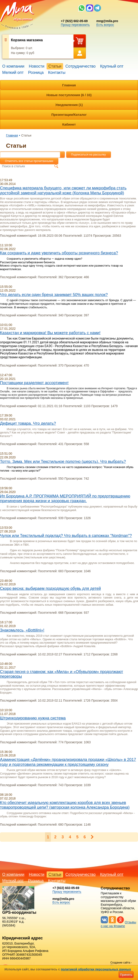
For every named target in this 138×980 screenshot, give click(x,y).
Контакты (57, 73)
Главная (69, 85)
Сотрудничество (80, 66)
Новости (37, 66)
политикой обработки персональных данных (96, 969)
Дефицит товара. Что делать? (28, 423)
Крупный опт (112, 66)
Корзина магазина (27, 40)
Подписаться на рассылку (89, 154)
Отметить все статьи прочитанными (29, 161)
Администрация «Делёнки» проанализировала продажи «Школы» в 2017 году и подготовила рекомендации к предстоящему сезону (68, 762)
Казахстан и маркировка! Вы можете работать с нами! (50, 333)
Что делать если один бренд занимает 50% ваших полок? (54, 295)
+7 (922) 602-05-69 (74, 21)
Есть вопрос (105, 25)
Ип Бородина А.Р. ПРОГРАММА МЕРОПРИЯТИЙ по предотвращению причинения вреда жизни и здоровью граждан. (65, 499)
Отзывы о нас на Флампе (118, 924)
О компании (13, 66)
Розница (36, 73)
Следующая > (92, 837)
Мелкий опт (13, 73)
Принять (126, 975)
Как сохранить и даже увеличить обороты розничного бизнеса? (59, 253)
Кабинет (69, 124)
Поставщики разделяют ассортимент (34, 383)
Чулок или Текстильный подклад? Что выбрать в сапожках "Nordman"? (66, 536)
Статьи (55, 66)
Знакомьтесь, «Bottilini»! (22, 630)
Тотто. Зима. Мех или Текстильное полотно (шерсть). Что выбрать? (63, 462)
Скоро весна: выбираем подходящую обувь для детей (50, 588)
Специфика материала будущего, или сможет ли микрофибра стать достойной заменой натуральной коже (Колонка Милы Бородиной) (63, 191)
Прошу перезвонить (75, 25)
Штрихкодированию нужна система (33, 718)
